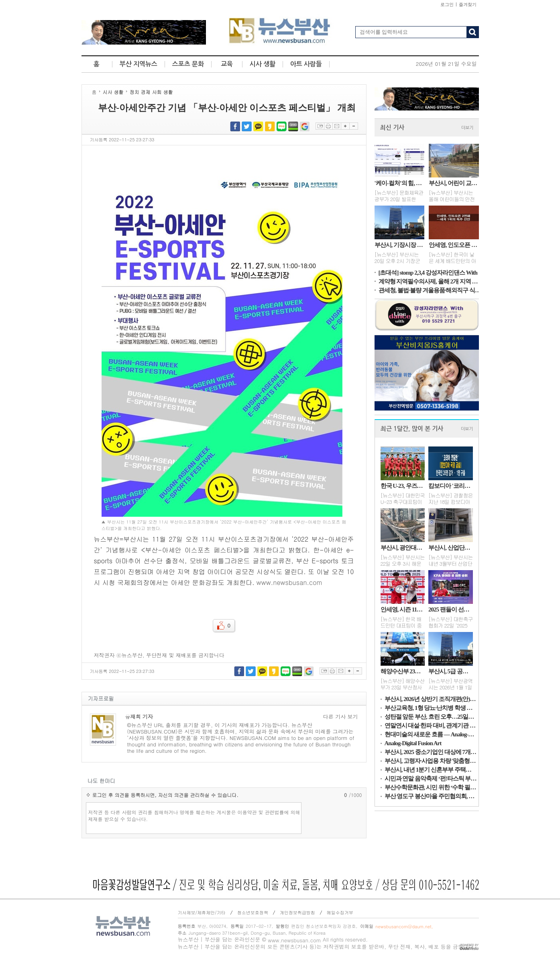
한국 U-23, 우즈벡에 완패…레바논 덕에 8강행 (403, 486)
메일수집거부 (340, 912)
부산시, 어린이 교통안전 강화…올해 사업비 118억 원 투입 (454, 183)
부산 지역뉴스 (138, 64)
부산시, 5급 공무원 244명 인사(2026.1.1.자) (450, 671)
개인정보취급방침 (297, 912)
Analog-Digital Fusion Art (413, 743)
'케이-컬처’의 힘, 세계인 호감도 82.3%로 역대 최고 (400, 183)
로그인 (447, 4)
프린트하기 (328, 126)
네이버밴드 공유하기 (293, 126)
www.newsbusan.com (289, 582)
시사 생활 (263, 64)
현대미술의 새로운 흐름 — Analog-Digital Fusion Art (431, 734)
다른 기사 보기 (341, 717)
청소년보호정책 (253, 912)
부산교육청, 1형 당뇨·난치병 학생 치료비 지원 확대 (431, 708)
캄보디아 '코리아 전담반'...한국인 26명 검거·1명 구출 (450, 486)
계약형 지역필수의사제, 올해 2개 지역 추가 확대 (431, 281)
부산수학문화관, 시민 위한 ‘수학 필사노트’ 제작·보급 (431, 787)
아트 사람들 (306, 64)
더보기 (467, 128)
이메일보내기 (337, 126)
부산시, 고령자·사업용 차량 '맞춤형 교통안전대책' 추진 (431, 761)
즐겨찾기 (468, 4)
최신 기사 (392, 127)
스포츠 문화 (188, 64)
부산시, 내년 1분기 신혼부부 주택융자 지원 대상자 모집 (431, 770)
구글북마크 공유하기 (305, 126)
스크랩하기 (320, 126)
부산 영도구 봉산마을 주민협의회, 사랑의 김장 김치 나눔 (431, 796)
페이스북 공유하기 (235, 126)
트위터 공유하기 (247, 126)
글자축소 (354, 126)
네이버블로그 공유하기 (282, 126)
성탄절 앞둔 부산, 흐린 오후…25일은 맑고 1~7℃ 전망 (431, 717)
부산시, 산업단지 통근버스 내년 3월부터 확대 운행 (450, 548)
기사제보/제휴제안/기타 (202, 912)
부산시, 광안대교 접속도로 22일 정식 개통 (403, 548)
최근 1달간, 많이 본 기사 (412, 429)
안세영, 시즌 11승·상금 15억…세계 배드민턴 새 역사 (403, 609)
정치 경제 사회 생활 (151, 92)
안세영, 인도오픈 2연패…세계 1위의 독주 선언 (454, 245)
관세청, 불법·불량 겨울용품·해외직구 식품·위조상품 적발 (431, 290)
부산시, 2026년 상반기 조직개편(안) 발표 (431, 699)
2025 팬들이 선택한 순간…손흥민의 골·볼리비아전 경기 (450, 609)
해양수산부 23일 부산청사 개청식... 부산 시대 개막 (403, 671)
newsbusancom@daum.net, (404, 926)
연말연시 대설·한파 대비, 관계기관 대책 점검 (431, 726)
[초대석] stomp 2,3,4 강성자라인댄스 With (428, 273)
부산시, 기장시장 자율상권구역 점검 (400, 245)
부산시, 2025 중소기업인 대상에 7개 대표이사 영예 (431, 752)
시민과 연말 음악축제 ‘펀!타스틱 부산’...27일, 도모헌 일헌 (431, 779)
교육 (227, 64)
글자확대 (345, 126)
